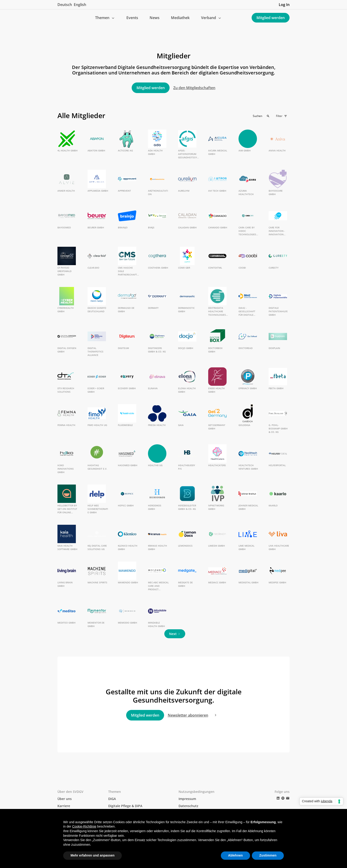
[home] (61, 18)
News (155, 18)
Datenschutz (188, 806)
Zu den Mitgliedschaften (194, 88)
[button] (105, 18)
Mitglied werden (271, 18)
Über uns (65, 799)
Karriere (64, 806)
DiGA (112, 799)
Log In (284, 5)
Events (132, 18)
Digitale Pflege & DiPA (125, 806)
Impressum (187, 799)
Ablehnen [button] (236, 855)
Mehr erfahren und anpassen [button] (92, 855)
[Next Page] (175, 634)
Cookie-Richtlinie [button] (84, 826)
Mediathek (180, 18)
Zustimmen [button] (268, 855)
